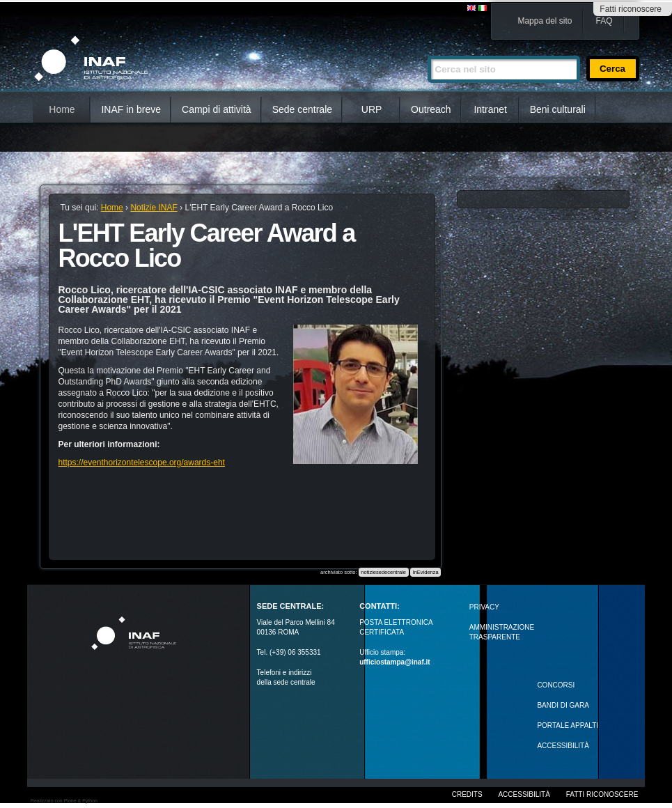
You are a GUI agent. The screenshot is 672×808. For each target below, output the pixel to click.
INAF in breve (131, 109)
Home (62, 109)
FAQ (604, 21)
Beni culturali (558, 109)
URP (372, 109)
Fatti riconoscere (631, 9)
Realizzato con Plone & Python (64, 801)
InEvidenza (426, 572)
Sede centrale (302, 109)
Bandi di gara (563, 705)
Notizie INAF (154, 208)
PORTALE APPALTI (568, 725)
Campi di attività (217, 109)
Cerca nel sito (427, 50)
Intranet (490, 109)
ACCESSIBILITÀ (563, 746)
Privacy (484, 607)
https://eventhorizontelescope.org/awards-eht (141, 463)
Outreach (431, 109)
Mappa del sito (545, 21)
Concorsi (556, 685)
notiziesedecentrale (383, 572)
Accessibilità (524, 794)
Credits (467, 794)
